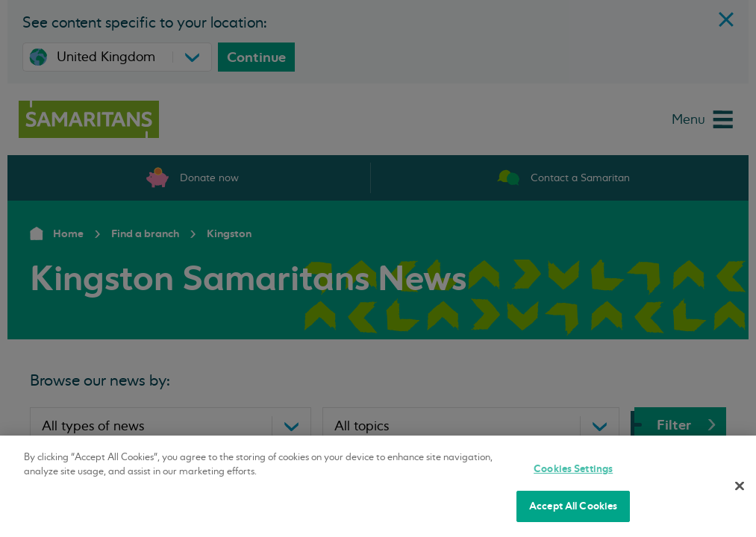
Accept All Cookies (573, 506)
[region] (378, 486)
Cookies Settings (573, 469)
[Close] (740, 486)
